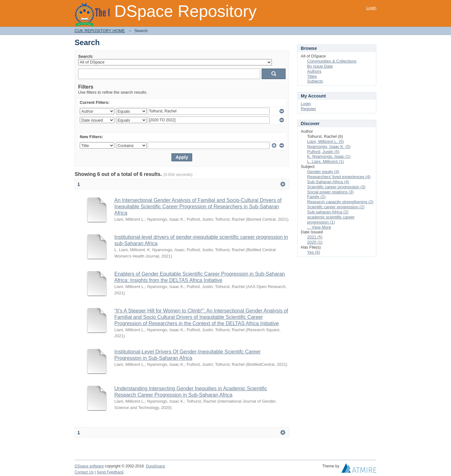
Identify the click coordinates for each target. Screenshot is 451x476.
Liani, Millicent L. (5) (326, 141)
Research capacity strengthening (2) (340, 202)
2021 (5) (315, 237)
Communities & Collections (332, 61)
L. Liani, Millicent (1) (326, 161)
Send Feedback (110, 472)
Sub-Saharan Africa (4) (328, 182)
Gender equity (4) (323, 172)
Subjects (315, 81)
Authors (314, 71)
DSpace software (89, 466)
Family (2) (316, 197)
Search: (86, 56)
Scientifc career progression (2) (336, 207)
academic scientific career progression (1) (331, 220)
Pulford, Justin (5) (323, 152)
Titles (312, 76)
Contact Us (84, 472)
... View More (319, 227)
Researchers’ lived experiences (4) (339, 177)
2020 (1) (315, 242)
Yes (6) (314, 252)
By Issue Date (320, 66)
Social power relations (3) (330, 192)
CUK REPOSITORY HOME (100, 31)
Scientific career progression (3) (336, 187)
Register (308, 109)
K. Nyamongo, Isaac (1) (329, 156)
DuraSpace (155, 466)
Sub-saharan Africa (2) (328, 212)
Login (371, 8)
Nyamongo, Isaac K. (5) (329, 147)
